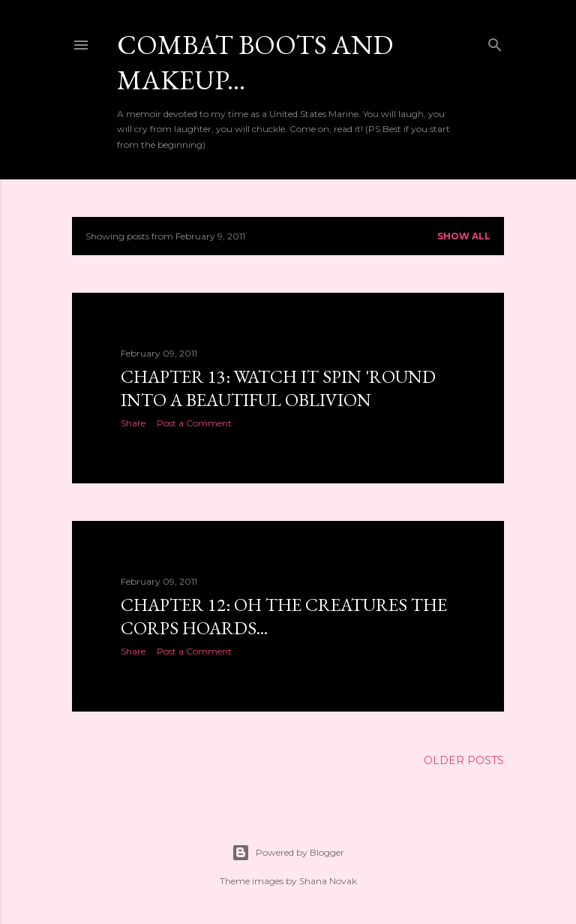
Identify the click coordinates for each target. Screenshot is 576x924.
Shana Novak (328, 881)
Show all (464, 236)
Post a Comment (194, 423)
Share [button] (133, 423)
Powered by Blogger (288, 853)
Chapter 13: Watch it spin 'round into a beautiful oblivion (278, 388)
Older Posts (464, 760)
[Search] (495, 42)
